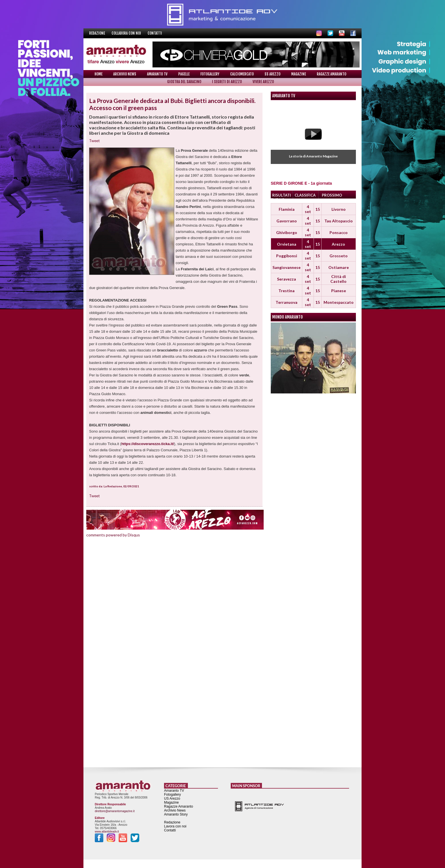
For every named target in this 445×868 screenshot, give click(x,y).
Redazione (97, 33)
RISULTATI (282, 195)
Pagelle (184, 74)
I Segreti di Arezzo (227, 82)
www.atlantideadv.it (107, 832)
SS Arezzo (272, 74)
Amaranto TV (157, 74)
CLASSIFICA (305, 195)
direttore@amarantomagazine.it (115, 811)
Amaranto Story (176, 814)
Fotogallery (210, 74)
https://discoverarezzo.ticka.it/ (148, 444)
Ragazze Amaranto (331, 74)
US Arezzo (172, 799)
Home (98, 74)
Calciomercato (242, 74)
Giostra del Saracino (184, 82)
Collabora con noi (127, 33)
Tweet (94, 141)
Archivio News (125, 74)
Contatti (155, 33)
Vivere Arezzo (263, 82)
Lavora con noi (175, 826)
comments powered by (113, 535)
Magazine (299, 74)
